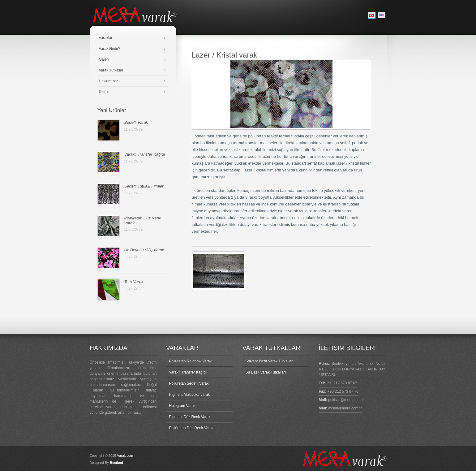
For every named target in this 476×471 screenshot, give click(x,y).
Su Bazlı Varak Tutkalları (266, 372)
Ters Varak (134, 282)
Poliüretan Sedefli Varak (189, 383)
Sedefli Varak (136, 122)
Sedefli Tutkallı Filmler (144, 186)
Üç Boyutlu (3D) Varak (144, 250)
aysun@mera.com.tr (345, 408)
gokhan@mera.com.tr (346, 400)
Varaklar (106, 38)
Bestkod (116, 463)
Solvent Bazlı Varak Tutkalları (270, 361)
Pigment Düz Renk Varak (190, 417)
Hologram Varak (182, 406)
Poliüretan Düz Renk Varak (191, 428)
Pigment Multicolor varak (189, 395)
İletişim (105, 92)
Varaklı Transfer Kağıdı (145, 154)
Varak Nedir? (110, 49)
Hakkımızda (109, 81)
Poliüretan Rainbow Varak (191, 361)
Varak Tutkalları (112, 70)
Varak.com (125, 456)
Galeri (104, 59)
